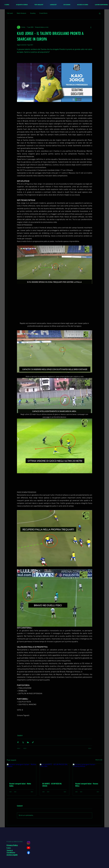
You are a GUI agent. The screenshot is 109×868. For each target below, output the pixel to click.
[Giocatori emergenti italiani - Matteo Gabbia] (22, 772)
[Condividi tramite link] (33, 742)
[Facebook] (28, 853)
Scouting (33, 13)
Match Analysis (21, 13)
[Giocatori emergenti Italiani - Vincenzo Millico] (88, 772)
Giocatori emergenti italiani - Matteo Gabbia (20, 785)
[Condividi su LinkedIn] (28, 742)
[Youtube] (28, 848)
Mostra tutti (99, 760)
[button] (100, 13)
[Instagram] (28, 843)
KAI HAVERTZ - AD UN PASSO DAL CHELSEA (52, 785)
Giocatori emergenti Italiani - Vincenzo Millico (87, 785)
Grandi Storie (43, 13)
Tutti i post (10, 13)
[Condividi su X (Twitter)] (23, 742)
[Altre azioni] (91, 27)
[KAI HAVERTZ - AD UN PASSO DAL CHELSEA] (54, 772)
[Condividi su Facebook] (18, 742)
